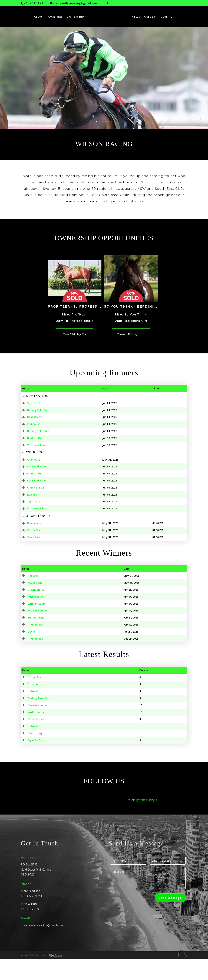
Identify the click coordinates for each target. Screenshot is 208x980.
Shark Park (29, 537)
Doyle (26, 648)
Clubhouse (29, 424)
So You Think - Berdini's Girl (136, 307)
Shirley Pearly (31, 634)
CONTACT (168, 17)
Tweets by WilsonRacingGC (142, 821)
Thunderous (30, 641)
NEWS (136, 17)
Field (174, 403)
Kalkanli (27, 495)
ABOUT (39, 17)
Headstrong (30, 417)
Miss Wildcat (30, 605)
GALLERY (151, 17)
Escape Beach (31, 508)
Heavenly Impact (33, 726)
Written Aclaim (32, 445)
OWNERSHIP (75, 17)
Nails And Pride (32, 466)
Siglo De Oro (30, 403)
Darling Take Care (33, 410)
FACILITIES (55, 17)
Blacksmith (29, 438)
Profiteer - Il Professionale (80, 307)
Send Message (170, 919)
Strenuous (29, 705)
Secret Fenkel (30, 740)
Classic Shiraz (31, 488)
